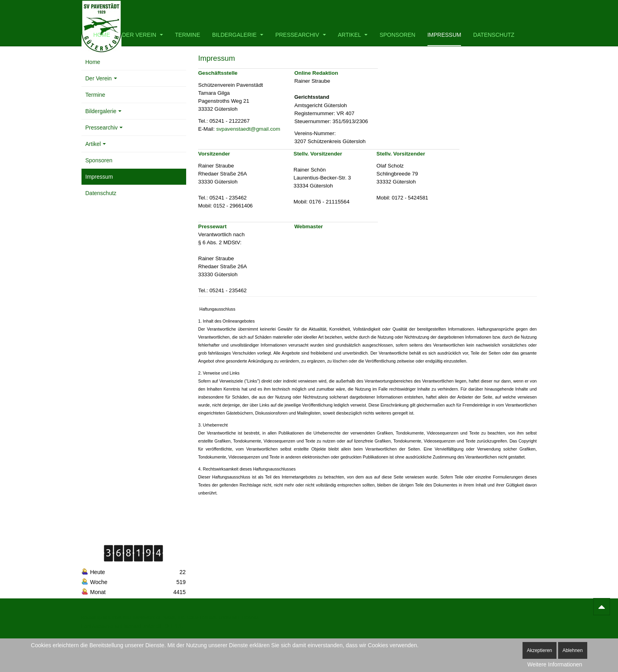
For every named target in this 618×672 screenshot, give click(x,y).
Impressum (444, 35)
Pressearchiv (301, 35)
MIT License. (246, 618)
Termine (188, 35)
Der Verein (143, 35)
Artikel (353, 35)
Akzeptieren (540, 650)
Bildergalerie (238, 35)
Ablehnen (573, 650)
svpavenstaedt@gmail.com (248, 129)
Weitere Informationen (555, 664)
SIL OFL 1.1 (169, 626)
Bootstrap (92, 618)
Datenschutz (494, 35)
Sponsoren (397, 35)
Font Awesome (97, 626)
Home (102, 35)
